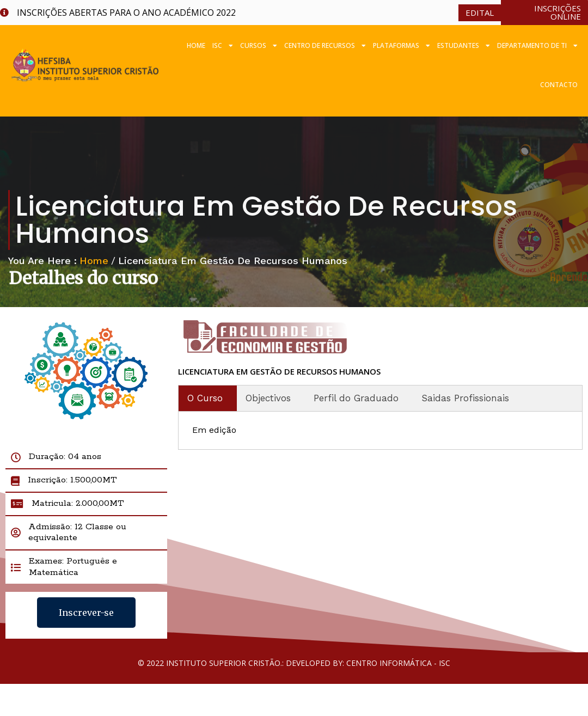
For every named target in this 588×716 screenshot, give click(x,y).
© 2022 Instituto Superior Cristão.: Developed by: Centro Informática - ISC (294, 663)
